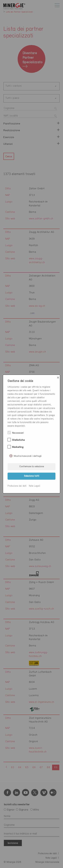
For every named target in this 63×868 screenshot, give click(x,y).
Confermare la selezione (32, 467)
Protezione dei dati (17, 486)
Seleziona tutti (32, 476)
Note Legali (35, 486)
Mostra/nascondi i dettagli (28, 455)
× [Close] (58, 378)
